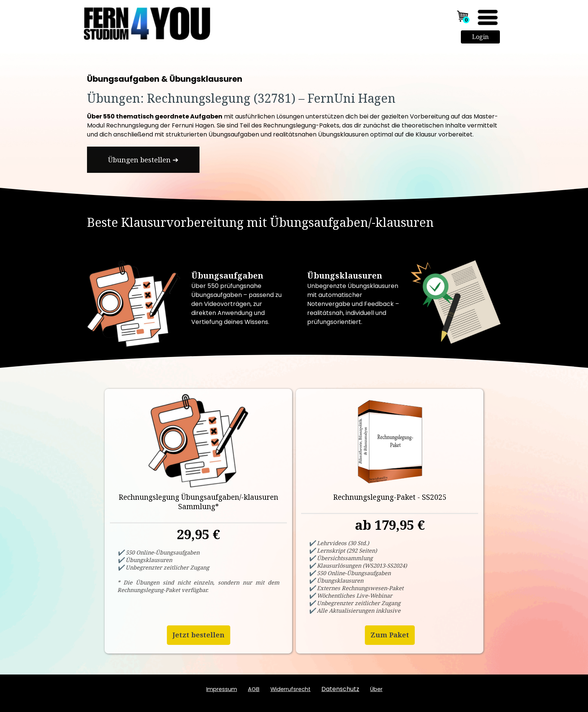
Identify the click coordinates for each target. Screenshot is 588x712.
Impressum (222, 689)
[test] (143, 160)
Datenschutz (340, 689)
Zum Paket (390, 635)
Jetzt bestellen (199, 635)
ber (376, 689)
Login (480, 37)
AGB (254, 689)
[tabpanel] (294, 91)
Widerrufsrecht (290, 689)
